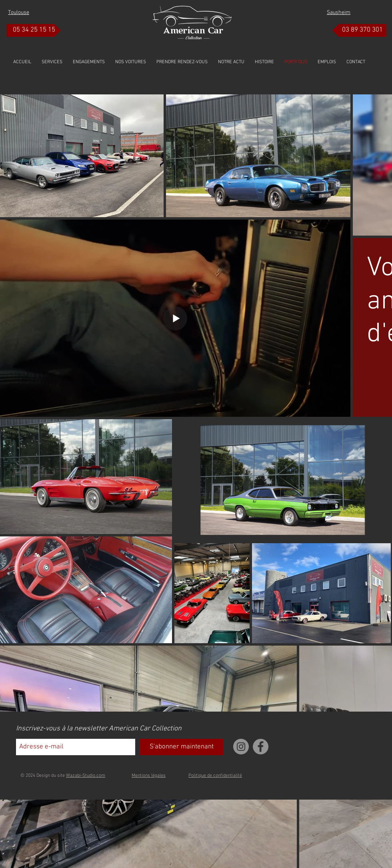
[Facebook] (261, 747)
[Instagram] (241, 747)
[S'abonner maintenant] (182, 747)
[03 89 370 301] (359, 30)
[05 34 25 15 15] (34, 30)
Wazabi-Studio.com (86, 776)
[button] (131, 62)
